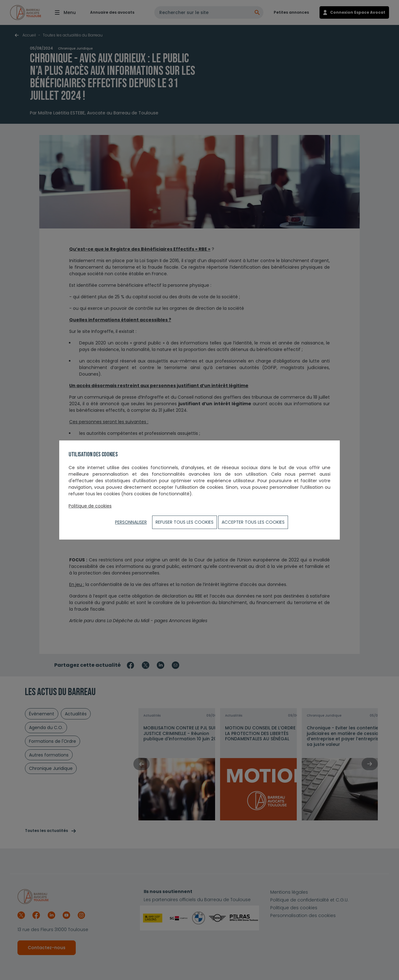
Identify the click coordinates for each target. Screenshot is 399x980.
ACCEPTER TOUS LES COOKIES (253, 522)
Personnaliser (131, 522)
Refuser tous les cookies (185, 522)
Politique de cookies (90, 506)
